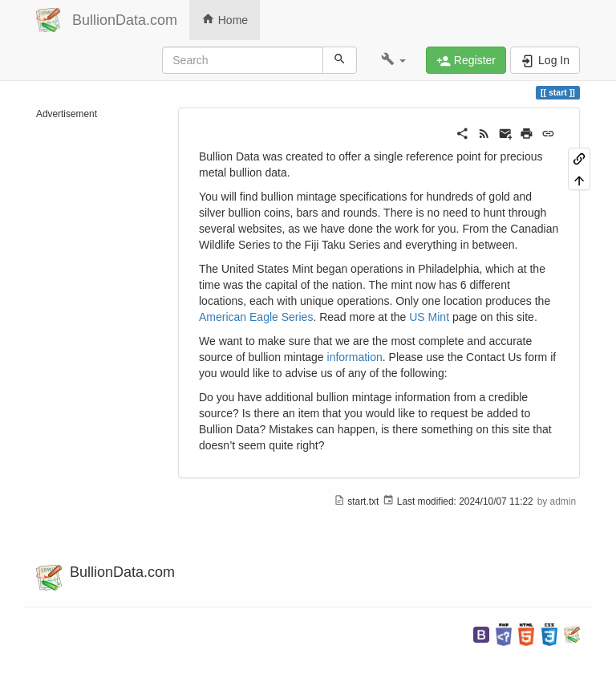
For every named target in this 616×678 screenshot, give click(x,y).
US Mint (429, 317)
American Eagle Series (256, 317)
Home (225, 19)
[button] (393, 60)
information (355, 357)
